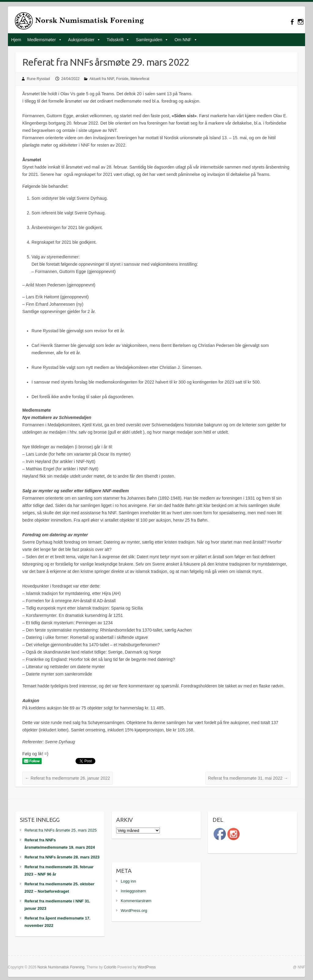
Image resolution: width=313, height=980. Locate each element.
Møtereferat (140, 79)
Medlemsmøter (41, 40)
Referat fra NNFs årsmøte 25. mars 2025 (61, 830)
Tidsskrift (115, 40)
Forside (122, 79)
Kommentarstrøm (136, 901)
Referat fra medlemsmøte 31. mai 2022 (248, 778)
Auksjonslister (81, 40)
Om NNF (183, 40)
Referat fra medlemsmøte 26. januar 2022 (68, 778)
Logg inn (128, 881)
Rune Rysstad (38, 79)
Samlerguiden (149, 40)
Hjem (16, 40)
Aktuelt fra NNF (102, 79)
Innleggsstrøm (133, 891)
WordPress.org (134, 911)
